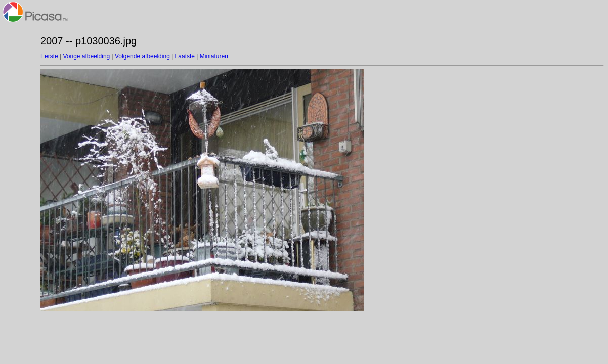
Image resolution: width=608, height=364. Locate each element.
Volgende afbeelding (142, 56)
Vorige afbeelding (86, 56)
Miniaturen (214, 56)
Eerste (49, 56)
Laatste (185, 56)
